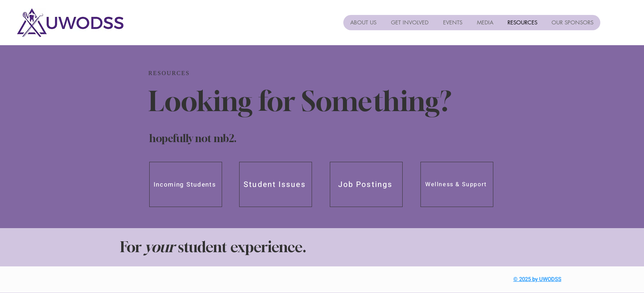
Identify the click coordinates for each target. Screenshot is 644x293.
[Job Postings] (366, 184)
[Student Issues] (276, 184)
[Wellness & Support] (457, 184)
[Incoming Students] (186, 184)
